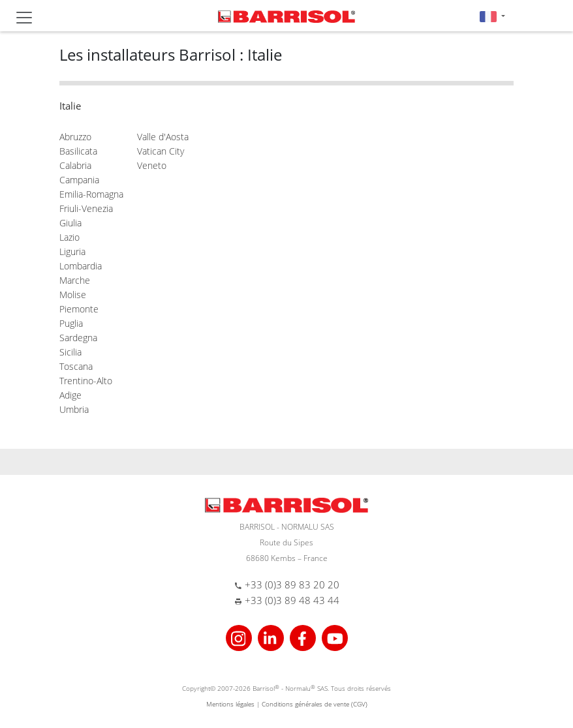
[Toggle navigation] (24, 18)
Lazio (70, 237)
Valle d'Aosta (163, 137)
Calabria (75, 165)
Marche (75, 280)
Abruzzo (75, 137)
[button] (492, 16)
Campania (79, 180)
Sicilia (70, 352)
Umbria (74, 409)
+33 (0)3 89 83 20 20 (292, 584)
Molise (73, 295)
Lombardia (81, 266)
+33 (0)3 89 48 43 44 (292, 600)
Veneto (152, 165)
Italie (70, 106)
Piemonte (79, 309)
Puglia (71, 323)
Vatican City (161, 151)
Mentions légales (230, 704)
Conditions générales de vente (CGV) (315, 704)
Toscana (76, 366)
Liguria (72, 251)
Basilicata (78, 151)
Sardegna (78, 338)
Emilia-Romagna (91, 194)
